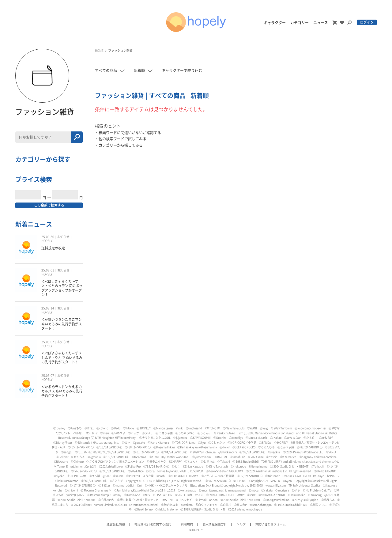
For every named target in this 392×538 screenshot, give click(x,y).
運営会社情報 (116, 524)
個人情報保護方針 (215, 524)
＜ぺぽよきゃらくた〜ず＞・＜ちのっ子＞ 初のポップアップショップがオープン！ (62, 288)
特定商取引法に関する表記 (153, 524)
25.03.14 (48, 308)
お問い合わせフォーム (270, 524)
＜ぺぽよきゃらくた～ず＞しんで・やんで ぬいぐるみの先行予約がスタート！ (62, 358)
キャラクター (275, 23)
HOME (99, 51)
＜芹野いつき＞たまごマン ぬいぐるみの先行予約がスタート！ (62, 324)
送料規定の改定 (53, 248)
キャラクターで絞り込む (182, 70)
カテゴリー (300, 23)
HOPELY (47, 241)
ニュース (321, 23)
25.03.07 (48, 342)
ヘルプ (241, 524)
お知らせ (63, 237)
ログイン (367, 22)
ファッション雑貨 (120, 51)
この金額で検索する (49, 205)
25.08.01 (48, 270)
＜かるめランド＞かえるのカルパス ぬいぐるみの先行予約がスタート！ (62, 391)
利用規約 (187, 524)
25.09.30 (48, 237)
